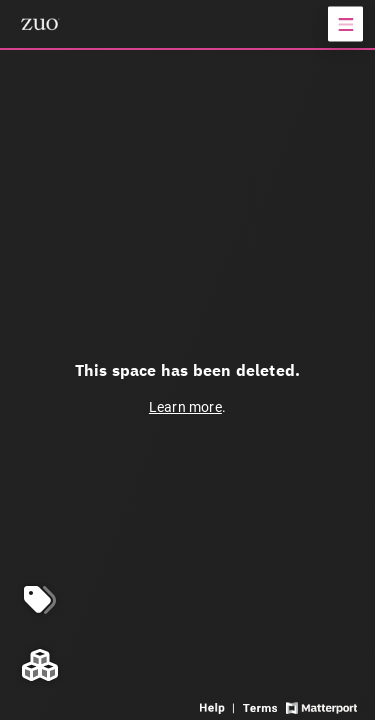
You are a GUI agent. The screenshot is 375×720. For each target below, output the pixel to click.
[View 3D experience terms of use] (261, 706)
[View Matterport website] (321, 706)
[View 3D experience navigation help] (219, 706)
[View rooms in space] (40, 665)
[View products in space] (345, 24)
